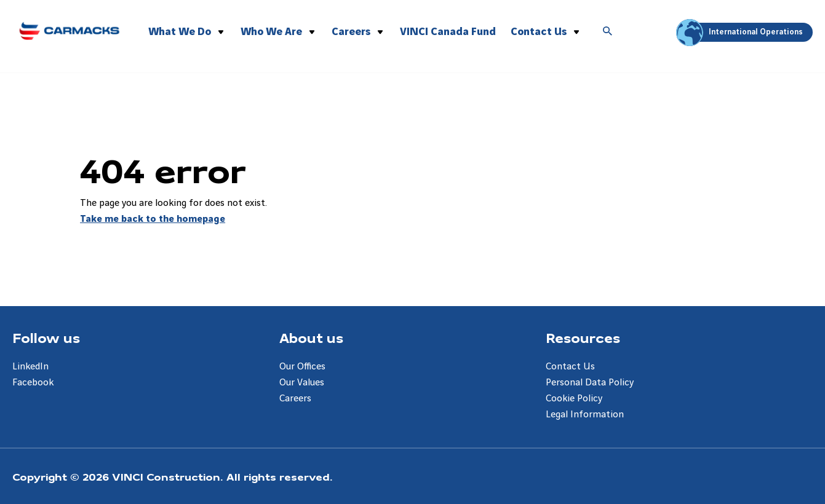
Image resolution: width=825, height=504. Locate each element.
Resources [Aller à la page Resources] (583, 337)
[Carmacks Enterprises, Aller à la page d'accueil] (69, 29)
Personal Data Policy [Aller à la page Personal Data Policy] (590, 383)
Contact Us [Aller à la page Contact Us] (570, 367)
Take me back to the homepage (153, 219)
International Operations (741, 32)
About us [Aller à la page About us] (311, 337)
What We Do (180, 32)
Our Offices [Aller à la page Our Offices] (302, 367)
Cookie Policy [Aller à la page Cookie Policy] (574, 399)
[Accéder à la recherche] (608, 32)
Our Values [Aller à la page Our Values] (302, 383)
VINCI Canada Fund (448, 32)
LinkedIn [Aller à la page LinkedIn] (30, 367)
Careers (351, 32)
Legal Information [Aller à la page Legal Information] (585, 415)
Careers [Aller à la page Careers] (295, 399)
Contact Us (539, 32)
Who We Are (271, 32)
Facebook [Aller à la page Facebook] (33, 383)
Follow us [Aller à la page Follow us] (46, 337)
